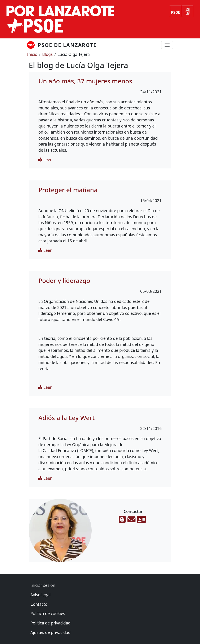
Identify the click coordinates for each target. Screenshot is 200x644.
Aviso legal (40, 595)
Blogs (47, 54)
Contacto (39, 604)
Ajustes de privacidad (51, 632)
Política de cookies (48, 613)
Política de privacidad (50, 623)
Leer (45, 160)
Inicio (32, 54)
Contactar (133, 512)
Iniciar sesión (43, 585)
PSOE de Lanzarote (67, 45)
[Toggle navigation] (167, 45)
